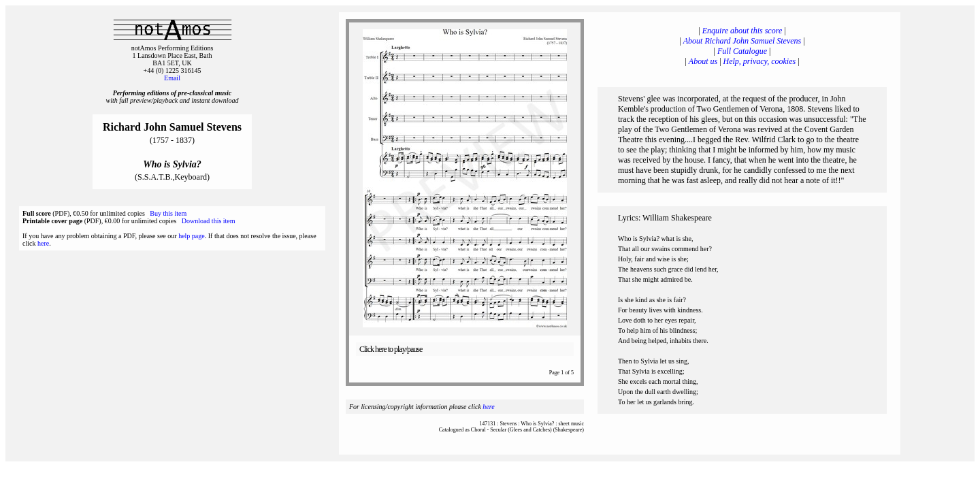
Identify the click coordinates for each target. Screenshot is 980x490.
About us (703, 61)
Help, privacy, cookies (760, 61)
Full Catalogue (742, 51)
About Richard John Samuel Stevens (742, 41)
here (43, 243)
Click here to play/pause (391, 349)
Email (172, 78)
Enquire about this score (742, 31)
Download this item (209, 221)
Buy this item (168, 213)
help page (192, 236)
